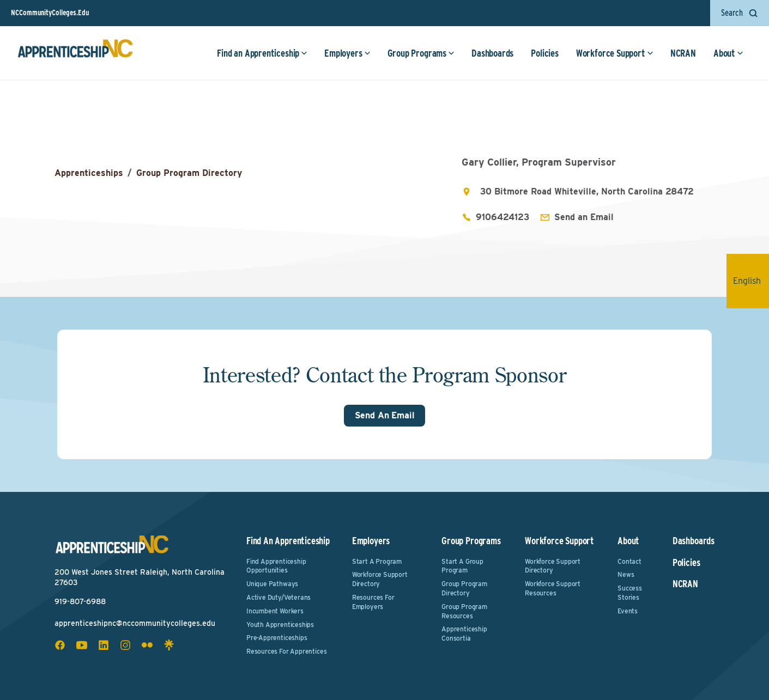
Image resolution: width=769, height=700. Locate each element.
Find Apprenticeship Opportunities (276, 566)
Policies (545, 53)
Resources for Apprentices (287, 651)
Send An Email (385, 415)
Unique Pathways (272, 584)
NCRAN (683, 53)
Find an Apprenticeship (262, 53)
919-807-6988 (80, 601)
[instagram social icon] (125, 645)
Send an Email (584, 217)
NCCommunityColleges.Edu (50, 13)
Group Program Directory (189, 173)
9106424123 (502, 217)
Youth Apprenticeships (280, 625)
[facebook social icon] (60, 645)
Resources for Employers (373, 602)
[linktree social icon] (169, 645)
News (626, 574)
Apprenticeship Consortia (464, 634)
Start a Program (377, 561)
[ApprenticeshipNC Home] (75, 53)
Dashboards (492, 53)
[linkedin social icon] (104, 645)
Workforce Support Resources (553, 588)
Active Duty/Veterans (278, 597)
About (728, 53)
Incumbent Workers (275, 611)
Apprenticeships (89, 173)
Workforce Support (615, 53)
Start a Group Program (462, 566)
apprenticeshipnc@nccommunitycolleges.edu (135, 623)
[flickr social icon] (147, 645)
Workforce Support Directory (380, 579)
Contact (629, 561)
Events (628, 611)
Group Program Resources (464, 611)
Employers (347, 53)
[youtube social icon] (82, 645)
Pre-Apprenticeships (277, 638)
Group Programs (421, 53)
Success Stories (630, 593)
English (751, 281)
